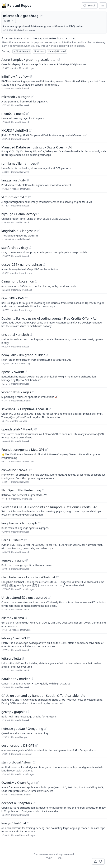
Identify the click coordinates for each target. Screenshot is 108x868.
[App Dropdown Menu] (103, 6)
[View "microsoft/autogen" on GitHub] (32, 97)
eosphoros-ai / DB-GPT (18, 745)
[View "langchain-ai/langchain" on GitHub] (38, 231)
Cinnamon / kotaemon (18, 281)
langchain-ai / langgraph (19, 523)
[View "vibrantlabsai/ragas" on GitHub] (33, 392)
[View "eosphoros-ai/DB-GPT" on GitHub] (36, 745)
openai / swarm (13, 372)
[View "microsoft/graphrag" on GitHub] (41, 16)
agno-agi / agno (13, 560)
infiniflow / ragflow (15, 76)
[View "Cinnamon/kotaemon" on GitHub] (36, 281)
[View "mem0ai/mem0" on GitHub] (27, 114)
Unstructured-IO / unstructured (24, 597)
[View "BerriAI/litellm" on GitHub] (25, 540)
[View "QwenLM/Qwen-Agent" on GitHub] (37, 783)
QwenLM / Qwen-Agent (18, 783)
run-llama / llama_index (18, 163)
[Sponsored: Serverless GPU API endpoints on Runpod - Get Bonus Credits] (54, 510)
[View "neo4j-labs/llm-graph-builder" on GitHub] (47, 355)
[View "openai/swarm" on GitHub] (26, 372)
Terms (60, 858)
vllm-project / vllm (14, 197)
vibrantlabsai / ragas (16, 392)
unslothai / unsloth (15, 335)
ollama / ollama (13, 618)
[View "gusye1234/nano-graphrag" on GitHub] (44, 264)
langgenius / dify (14, 180)
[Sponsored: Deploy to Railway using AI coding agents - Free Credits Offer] (54, 322)
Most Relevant (22, 51)
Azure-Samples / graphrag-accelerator (29, 60)
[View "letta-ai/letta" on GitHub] (23, 658)
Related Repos (19, 5)
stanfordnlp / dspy (15, 248)
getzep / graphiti (13, 712)
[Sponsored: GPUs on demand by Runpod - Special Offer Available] (54, 699)
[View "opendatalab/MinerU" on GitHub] (36, 429)
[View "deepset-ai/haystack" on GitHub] (34, 803)
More (10, 21)
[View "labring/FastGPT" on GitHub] (29, 638)
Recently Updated (57, 51)
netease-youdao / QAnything (22, 729)
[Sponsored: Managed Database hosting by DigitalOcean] (54, 151)
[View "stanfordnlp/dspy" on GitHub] (30, 248)
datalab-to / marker (16, 679)
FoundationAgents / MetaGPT (23, 450)
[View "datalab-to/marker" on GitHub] (32, 679)
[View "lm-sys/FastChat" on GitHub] (28, 823)
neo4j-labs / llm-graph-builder (23, 355)
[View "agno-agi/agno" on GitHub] (27, 560)
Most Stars (39, 51)
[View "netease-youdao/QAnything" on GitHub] (45, 729)
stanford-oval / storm (17, 762)
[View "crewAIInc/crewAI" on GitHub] (30, 470)
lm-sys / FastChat (14, 823)
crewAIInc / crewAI (15, 470)
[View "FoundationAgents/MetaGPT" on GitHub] (46, 450)
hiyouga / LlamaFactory (18, 214)
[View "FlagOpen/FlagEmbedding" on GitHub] (43, 490)
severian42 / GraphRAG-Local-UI (25, 409)
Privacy (49, 858)
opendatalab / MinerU (17, 429)
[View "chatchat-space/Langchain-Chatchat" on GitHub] (57, 577)
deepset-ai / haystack (17, 803)
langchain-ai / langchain (19, 231)
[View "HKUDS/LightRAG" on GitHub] (30, 130)
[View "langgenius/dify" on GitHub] (28, 180)
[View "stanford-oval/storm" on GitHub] (34, 762)
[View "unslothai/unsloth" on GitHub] (31, 335)
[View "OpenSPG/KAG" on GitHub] (26, 298)
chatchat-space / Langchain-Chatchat (28, 577)
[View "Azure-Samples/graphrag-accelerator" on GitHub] (59, 60)
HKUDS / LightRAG (15, 130)
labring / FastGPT (14, 638)
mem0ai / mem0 (13, 114)
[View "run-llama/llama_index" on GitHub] (38, 163)
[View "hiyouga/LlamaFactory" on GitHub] (37, 214)
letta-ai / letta (11, 658)
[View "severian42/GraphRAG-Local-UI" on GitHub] (50, 409)
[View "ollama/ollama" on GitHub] (26, 618)
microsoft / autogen (16, 97)
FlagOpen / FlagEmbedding (21, 490)
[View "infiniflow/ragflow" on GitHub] (31, 76)
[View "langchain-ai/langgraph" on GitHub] (39, 523)
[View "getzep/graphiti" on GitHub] (28, 712)
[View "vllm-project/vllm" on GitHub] (30, 197)
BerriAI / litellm (12, 540)
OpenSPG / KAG (13, 298)
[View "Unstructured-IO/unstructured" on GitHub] (49, 597)
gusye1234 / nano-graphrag (22, 264)
